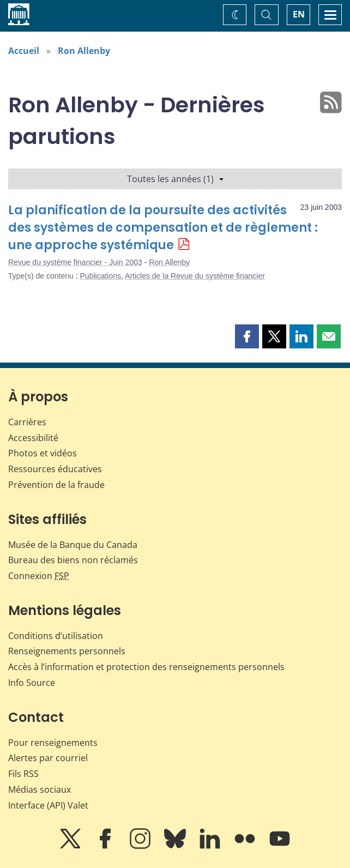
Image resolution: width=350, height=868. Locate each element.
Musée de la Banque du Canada (73, 545)
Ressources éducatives (55, 469)
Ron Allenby (84, 51)
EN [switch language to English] (299, 14)
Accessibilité (33, 438)
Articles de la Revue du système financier (195, 276)
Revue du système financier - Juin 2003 (75, 262)
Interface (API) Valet (48, 805)
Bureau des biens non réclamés (73, 560)
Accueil (24, 51)
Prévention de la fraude (56, 485)
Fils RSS (23, 774)
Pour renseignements (53, 743)
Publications (101, 276)
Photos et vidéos (43, 453)
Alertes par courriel (48, 758)
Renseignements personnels (67, 651)
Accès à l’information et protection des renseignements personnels (146, 667)
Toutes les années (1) (175, 179)
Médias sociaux (40, 789)
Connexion (39, 576)
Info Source (32, 683)
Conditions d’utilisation (56, 636)
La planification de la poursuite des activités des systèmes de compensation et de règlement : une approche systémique (163, 228)
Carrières (27, 422)
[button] (247, 336)
